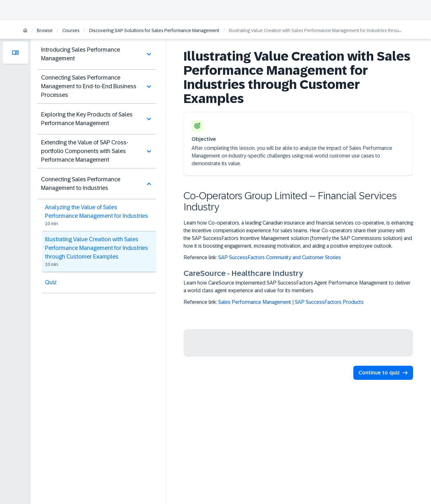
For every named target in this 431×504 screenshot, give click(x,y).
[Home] (25, 31)
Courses (71, 30)
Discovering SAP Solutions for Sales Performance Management (154, 30)
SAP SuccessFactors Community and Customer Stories (280, 257)
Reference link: (265, 258)
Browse (45, 30)
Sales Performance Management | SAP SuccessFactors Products (291, 302)
